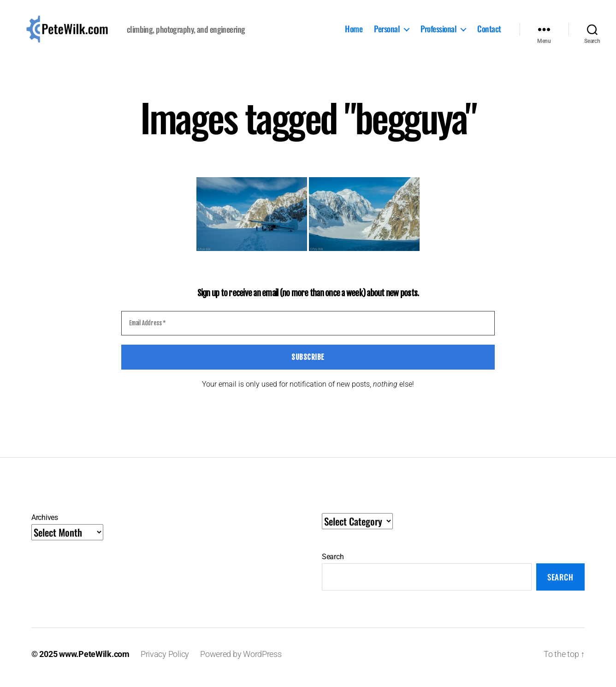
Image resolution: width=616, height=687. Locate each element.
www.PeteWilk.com (94, 661)
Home (354, 33)
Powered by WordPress (241, 661)
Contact (489, 33)
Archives (45, 524)
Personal (387, 33)
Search (333, 564)
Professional (438, 33)
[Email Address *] (308, 330)
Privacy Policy (165, 661)
